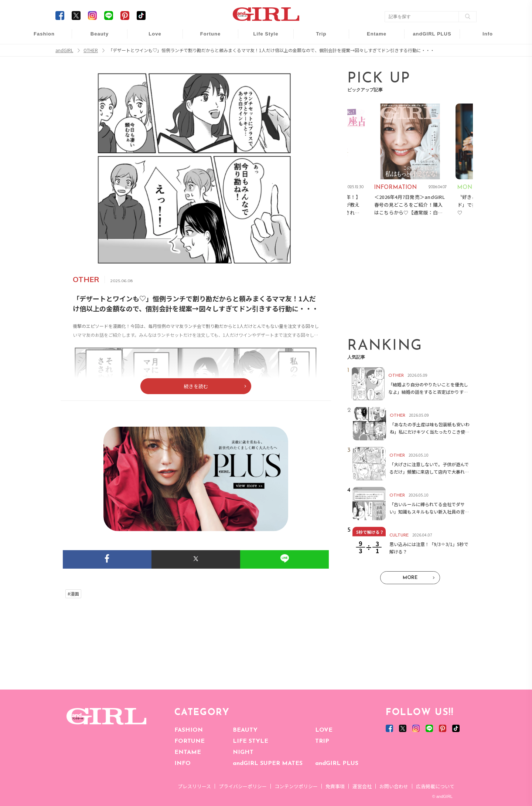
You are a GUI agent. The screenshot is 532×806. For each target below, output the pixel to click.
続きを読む (196, 386)
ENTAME (188, 752)
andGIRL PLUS (337, 763)
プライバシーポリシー (243, 786)
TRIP (322, 741)
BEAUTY (245, 730)
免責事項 (335, 786)
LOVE (324, 730)
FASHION (189, 730)
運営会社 (362, 786)
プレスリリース (194, 786)
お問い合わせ (394, 786)
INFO (183, 763)
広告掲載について (435, 786)
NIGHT (243, 752)
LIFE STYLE (250, 741)
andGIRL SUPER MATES (268, 763)
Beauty (100, 34)
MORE (410, 578)
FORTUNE (190, 741)
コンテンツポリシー (296, 786)
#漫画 (73, 594)
